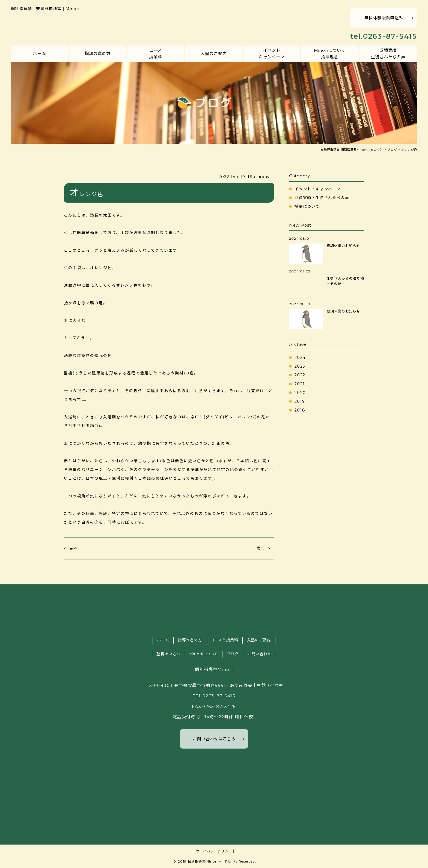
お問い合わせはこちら (214, 739)
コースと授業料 (224, 640)
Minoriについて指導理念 (330, 53)
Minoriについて (204, 654)
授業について (307, 206)
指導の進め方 (97, 54)
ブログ (233, 654)
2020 (300, 393)
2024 (300, 358)
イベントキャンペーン (271, 53)
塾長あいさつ (168, 654)
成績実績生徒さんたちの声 (388, 53)
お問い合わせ (260, 654)
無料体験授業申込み (384, 18)
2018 (300, 410)
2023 (300, 366)
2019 (300, 401)
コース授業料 (155, 53)
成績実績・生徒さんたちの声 (322, 198)
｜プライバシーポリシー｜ (214, 851)
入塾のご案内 (213, 54)
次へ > (263, 548)
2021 (300, 384)
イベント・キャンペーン (317, 189)
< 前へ (71, 548)
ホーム (39, 54)
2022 (300, 375)
